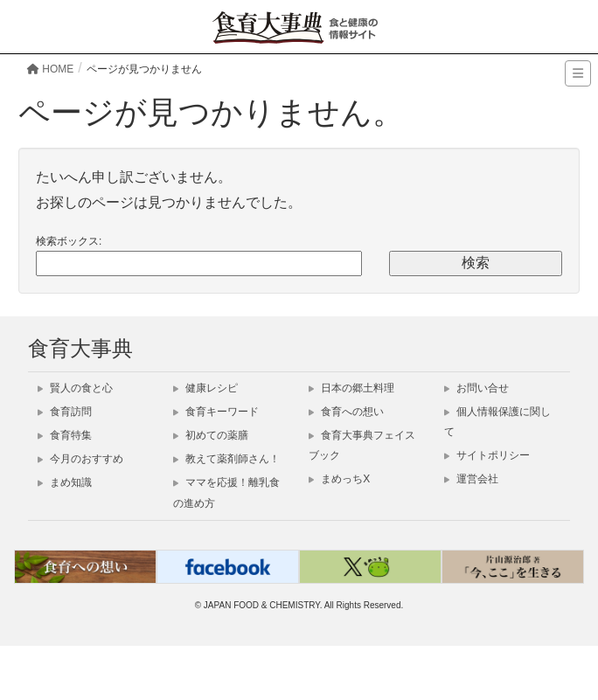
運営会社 (471, 479)
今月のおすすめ (80, 459)
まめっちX (339, 479)
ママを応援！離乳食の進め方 (226, 492)
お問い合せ (476, 388)
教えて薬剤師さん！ (226, 459)
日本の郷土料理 (351, 388)
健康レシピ (205, 388)
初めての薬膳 (211, 435)
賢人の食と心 (75, 388)
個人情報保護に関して (497, 422)
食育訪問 (65, 412)
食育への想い (346, 412)
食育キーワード (216, 412)
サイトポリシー (487, 455)
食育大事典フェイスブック (362, 445)
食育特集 (65, 435)
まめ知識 (65, 482)
